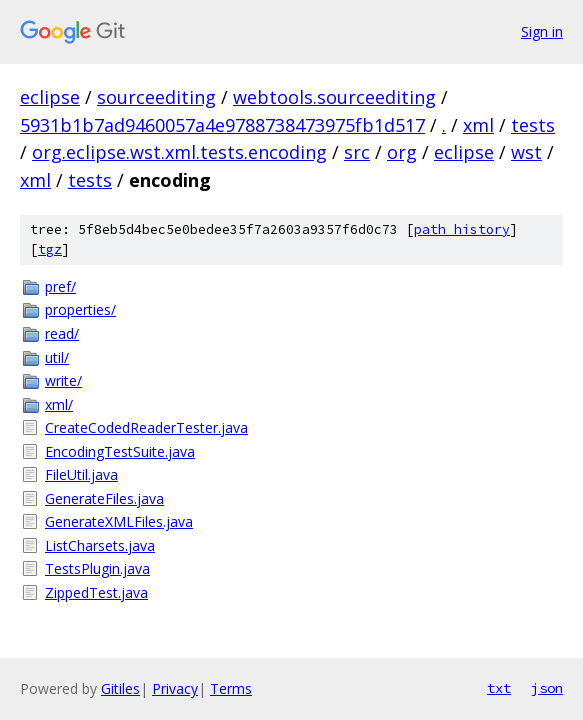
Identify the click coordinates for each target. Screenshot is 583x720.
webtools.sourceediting (334, 97)
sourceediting (156, 97)
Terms (231, 688)
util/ (57, 357)
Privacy (175, 688)
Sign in (542, 31)
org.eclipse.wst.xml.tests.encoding (179, 152)
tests (533, 125)
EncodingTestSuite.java (120, 451)
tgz (50, 249)
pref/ (60, 286)
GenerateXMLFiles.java (119, 521)
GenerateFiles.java (104, 498)
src (357, 152)
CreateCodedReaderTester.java (146, 427)
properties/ (80, 309)
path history (462, 229)
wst (526, 152)
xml (478, 125)
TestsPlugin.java (97, 568)
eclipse (50, 97)
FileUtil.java (81, 474)
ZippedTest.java (96, 592)
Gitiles (120, 688)
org (402, 152)
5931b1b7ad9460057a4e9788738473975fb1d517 (222, 125)
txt (499, 688)
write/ (63, 380)
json (547, 688)
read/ (62, 333)
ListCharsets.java (100, 545)
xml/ (59, 404)
